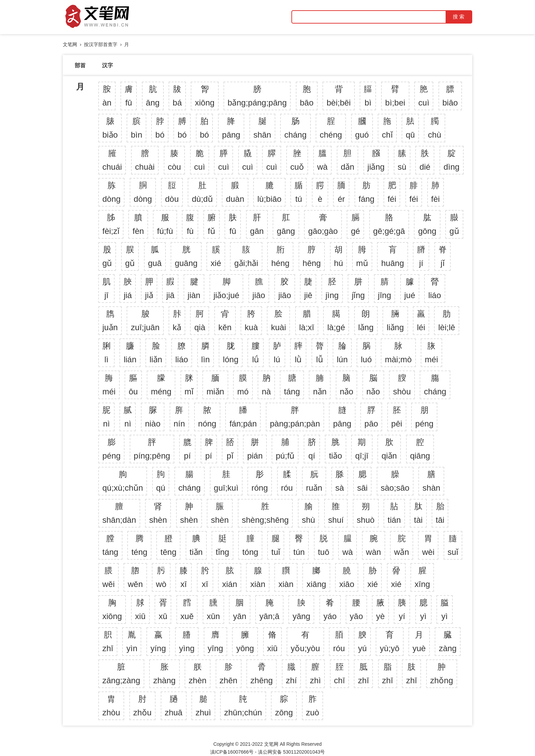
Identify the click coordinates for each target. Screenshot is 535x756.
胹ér (341, 192)
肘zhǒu (143, 706)
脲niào (153, 417)
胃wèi (428, 545)
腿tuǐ (276, 545)
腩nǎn (320, 385)
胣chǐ (387, 128)
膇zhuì (203, 706)
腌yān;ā (269, 609)
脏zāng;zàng (121, 674)
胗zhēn (229, 674)
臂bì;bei (395, 96)
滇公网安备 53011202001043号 (292, 752)
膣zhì (315, 674)
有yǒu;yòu (305, 641)
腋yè (380, 609)
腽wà (348, 545)
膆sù (402, 160)
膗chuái (112, 160)
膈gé (355, 224)
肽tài (418, 513)
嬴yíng (158, 641)
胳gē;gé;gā (389, 224)
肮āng (153, 96)
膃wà (323, 160)
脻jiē (308, 288)
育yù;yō (389, 641)
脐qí (312, 449)
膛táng (110, 545)
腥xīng (422, 577)
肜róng (260, 481)
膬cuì (248, 160)
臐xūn (213, 609)
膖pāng (342, 417)
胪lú (277, 353)
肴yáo (330, 609)
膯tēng (168, 545)
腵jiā (170, 288)
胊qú (161, 481)
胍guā (155, 256)
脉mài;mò (398, 353)
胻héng (280, 256)
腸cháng (190, 481)
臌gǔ (454, 224)
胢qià (200, 320)
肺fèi (436, 192)
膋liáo (435, 288)
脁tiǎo (335, 449)
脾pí (209, 449)
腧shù (309, 513)
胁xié (373, 577)
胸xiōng (112, 609)
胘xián (230, 577)
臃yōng (245, 641)
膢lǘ (256, 353)
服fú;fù (165, 224)
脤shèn (220, 513)
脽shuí (336, 513)
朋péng (424, 417)
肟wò (161, 577)
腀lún (342, 353)
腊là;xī (307, 320)
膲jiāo (259, 288)
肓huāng (393, 256)
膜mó (243, 385)
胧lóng (230, 353)
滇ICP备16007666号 (232, 752)
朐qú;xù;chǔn (123, 481)
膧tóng (250, 545)
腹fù (190, 224)
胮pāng (231, 128)
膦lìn (206, 353)
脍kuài (278, 320)
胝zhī (363, 674)
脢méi (109, 385)
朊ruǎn (314, 481)
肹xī (205, 577)
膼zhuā (174, 706)
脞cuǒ (297, 160)
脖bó (160, 128)
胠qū (410, 128)
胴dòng (143, 192)
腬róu (287, 481)
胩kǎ (177, 320)
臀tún (299, 545)
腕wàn (374, 545)
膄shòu (402, 385)
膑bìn (136, 128)
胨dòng (111, 192)
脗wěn (135, 577)
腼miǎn (215, 385)
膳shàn (431, 481)
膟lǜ (298, 353)
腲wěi (109, 577)
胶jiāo (285, 288)
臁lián (130, 353)
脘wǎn (402, 545)
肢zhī (411, 674)
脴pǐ (230, 449)
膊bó (182, 128)
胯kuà (251, 320)
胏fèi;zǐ (111, 224)
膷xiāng (316, 577)
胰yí (402, 609)
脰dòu (172, 192)
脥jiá (128, 288)
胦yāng (301, 609)
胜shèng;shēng (265, 513)
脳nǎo (373, 385)
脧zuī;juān (145, 320)
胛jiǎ (149, 288)
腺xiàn (258, 577)
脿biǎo (110, 128)
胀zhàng (164, 674)
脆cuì (200, 160)
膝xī (184, 577)
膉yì (445, 609)
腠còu (175, 160)
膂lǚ (320, 353)
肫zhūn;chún (243, 706)
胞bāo (307, 96)
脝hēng (312, 256)
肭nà (266, 385)
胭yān (240, 609)
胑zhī (108, 641)
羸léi (421, 320)
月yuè (419, 641)
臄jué (410, 288)
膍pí (187, 449)
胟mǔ (362, 256)
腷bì (368, 96)
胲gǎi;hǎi (246, 256)
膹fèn (138, 224)
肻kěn (225, 320)
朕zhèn (198, 674)
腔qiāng (420, 449)
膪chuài (145, 160)
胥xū (163, 609)
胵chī (339, 674)
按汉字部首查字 (101, 44)
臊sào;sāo (395, 481)
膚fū (129, 96)
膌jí (421, 256)
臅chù (435, 128)
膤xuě (187, 609)
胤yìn (132, 641)
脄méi (431, 353)
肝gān (257, 224)
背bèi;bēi (339, 96)
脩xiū (272, 641)
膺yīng (215, 641)
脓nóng (207, 417)
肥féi (392, 192)
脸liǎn (156, 353)
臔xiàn (286, 577)
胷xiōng (205, 96)
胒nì (106, 417)
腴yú (362, 641)
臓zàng (448, 641)
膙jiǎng (376, 160)
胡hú (339, 256)
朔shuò (366, 513)
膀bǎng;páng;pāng (257, 96)
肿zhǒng (442, 674)
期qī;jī (362, 449)
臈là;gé (336, 320)
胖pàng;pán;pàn (295, 417)
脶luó (366, 353)
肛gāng (286, 224)
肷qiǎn (389, 449)
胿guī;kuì (226, 481)
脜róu (339, 641)
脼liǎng (395, 320)
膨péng (111, 449)
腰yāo (356, 609)
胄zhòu (111, 706)
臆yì (423, 609)
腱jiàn (194, 288)
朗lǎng (366, 320)
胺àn (107, 96)
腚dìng (452, 160)
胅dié (425, 160)
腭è (320, 192)
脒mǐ (189, 385)
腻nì (128, 417)
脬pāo (371, 417)
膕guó (362, 128)
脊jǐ (443, 256)
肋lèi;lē (446, 320)
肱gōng (427, 224)
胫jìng (332, 288)
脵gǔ (130, 256)
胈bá (177, 96)
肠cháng (295, 128)
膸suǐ (453, 545)
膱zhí (291, 674)
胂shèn (189, 513)
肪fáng (367, 192)
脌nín (179, 417)
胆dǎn (348, 160)
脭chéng (331, 128)
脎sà (340, 481)
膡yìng (187, 641)
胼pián (255, 449)
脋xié (396, 577)
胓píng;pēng (152, 449)
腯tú (299, 192)
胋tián (394, 513)
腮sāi (363, 481)
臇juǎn (110, 320)
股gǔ (107, 256)
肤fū (233, 224)
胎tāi (440, 513)
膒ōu (133, 385)
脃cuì (424, 96)
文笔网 (70, 44)
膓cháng (435, 385)
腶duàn (235, 192)
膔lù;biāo (269, 192)
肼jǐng (358, 288)
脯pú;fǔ (285, 449)
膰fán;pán (243, 417)
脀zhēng (262, 674)
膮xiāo (347, 577)
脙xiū (140, 609)
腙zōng (284, 706)
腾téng (139, 545)
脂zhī (388, 674)
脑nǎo (347, 385)
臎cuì (272, 160)
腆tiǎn (196, 545)
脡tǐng (222, 545)
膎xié (216, 256)
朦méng (161, 385)
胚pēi (397, 417)
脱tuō (324, 545)
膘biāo (450, 96)
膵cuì (223, 160)
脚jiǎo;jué (227, 288)
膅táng (292, 385)
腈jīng (385, 288)
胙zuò (313, 706)
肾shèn (158, 513)
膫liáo (182, 353)
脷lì (106, 353)
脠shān (262, 128)
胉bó (205, 128)
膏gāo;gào (323, 224)
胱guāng (186, 256)
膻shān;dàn (119, 513)
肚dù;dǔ (202, 192)
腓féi (414, 192)
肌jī (106, 288)
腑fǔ (212, 224)
